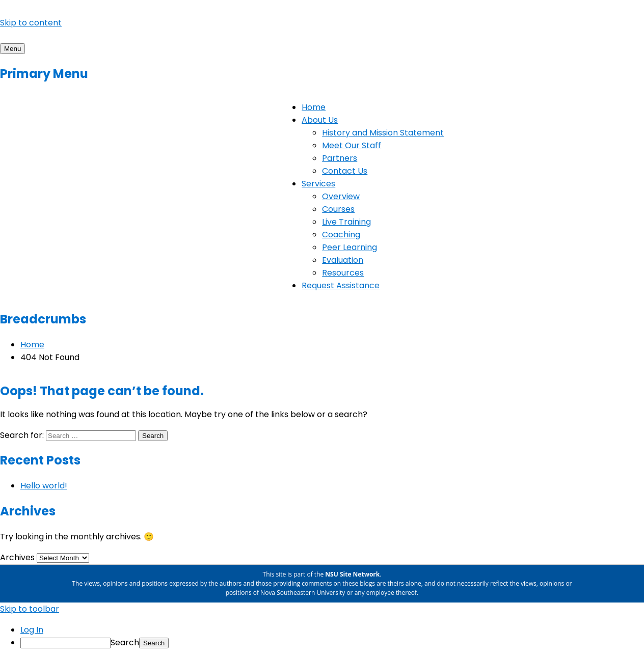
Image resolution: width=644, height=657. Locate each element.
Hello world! (44, 486)
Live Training (346, 222)
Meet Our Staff (352, 145)
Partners (340, 158)
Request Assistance (341, 285)
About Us (320, 120)
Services (318, 184)
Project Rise (23, 35)
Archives (17, 557)
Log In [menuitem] (32, 630)
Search (125, 642)
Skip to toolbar (30, 609)
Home (314, 107)
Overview (341, 196)
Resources (343, 273)
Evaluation (343, 260)
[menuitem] (332, 642)
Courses (338, 209)
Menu (12, 49)
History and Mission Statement (383, 133)
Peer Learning (350, 247)
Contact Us (345, 171)
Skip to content (31, 23)
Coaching (341, 235)
